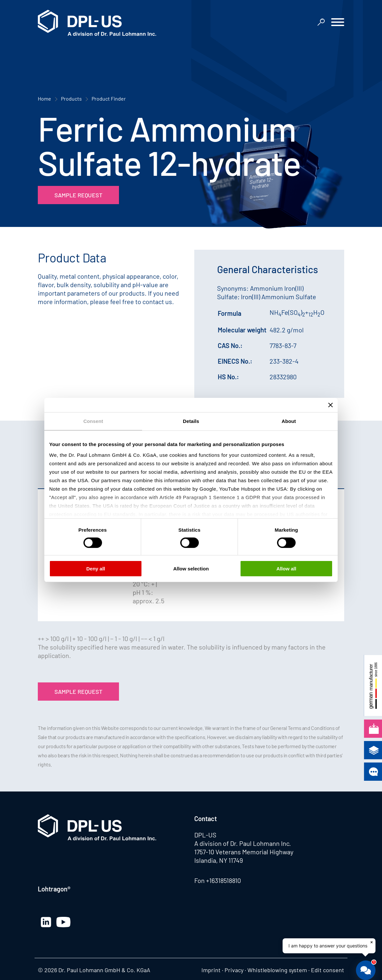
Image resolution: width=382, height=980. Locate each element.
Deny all (96, 569)
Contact (206, 819)
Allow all (286, 569)
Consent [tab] (93, 421)
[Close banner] (331, 405)
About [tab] (289, 421)
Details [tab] (191, 421)
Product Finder (109, 98)
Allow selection (191, 569)
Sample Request (78, 195)
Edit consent (328, 970)
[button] (338, 23)
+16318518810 (223, 880)
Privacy (234, 970)
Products (71, 98)
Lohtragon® (54, 889)
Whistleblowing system (277, 970)
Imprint (211, 970)
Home (44, 98)
